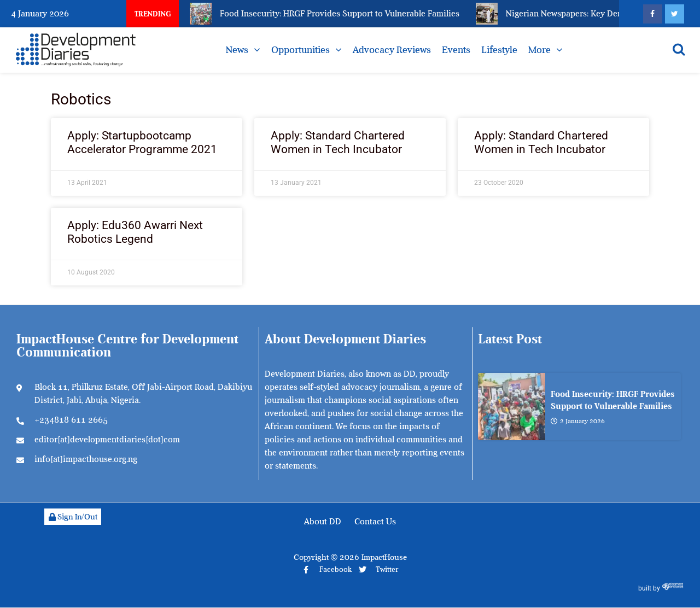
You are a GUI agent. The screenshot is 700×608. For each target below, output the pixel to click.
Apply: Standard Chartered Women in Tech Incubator (338, 142)
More (539, 50)
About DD (323, 522)
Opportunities (301, 50)
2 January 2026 (578, 421)
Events (456, 50)
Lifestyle (499, 50)
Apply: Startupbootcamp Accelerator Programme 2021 (142, 142)
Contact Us (375, 522)
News (237, 50)
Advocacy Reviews (392, 50)
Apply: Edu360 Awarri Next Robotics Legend (135, 232)
